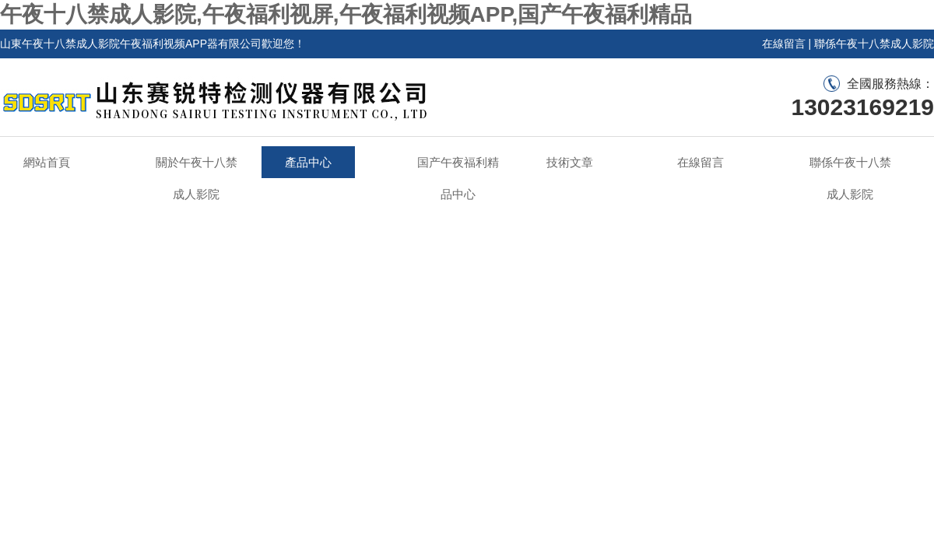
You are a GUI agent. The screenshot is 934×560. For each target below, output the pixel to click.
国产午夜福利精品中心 (458, 178)
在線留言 (784, 44)
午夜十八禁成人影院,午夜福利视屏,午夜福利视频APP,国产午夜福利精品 (346, 14)
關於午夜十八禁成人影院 (197, 178)
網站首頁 (47, 162)
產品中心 (308, 162)
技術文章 (570, 162)
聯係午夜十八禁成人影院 (874, 44)
